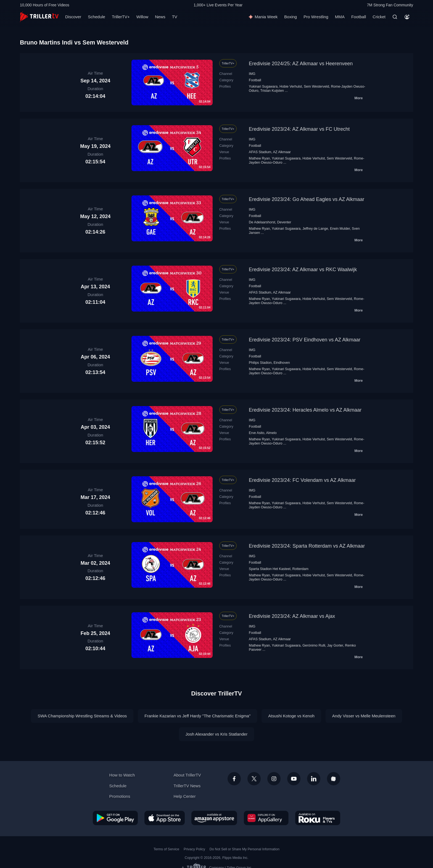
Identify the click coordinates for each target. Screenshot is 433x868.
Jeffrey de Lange (315, 229)
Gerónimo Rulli (314, 645)
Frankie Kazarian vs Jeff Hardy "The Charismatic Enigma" (197, 716)
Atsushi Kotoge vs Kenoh (291, 716)
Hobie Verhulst (291, 87)
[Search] (395, 17)
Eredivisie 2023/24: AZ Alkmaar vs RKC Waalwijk (303, 270)
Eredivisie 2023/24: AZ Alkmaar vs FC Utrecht (299, 129)
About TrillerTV (187, 775)
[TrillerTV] (39, 17)
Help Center (184, 796)
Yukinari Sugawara (263, 87)
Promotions (120, 796)
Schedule (97, 17)
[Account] (407, 17)
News (160, 17)
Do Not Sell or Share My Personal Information (245, 849)
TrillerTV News (187, 786)
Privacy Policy (194, 849)
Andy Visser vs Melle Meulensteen (364, 716)
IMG (252, 74)
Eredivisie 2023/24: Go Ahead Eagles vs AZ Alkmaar (307, 199)
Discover (73, 17)
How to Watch (122, 775)
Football (359, 17)
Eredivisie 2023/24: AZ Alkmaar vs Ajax (292, 616)
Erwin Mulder (340, 229)
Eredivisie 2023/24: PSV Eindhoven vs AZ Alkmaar (305, 340)
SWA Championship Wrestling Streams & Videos (82, 716)
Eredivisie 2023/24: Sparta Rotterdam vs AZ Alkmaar (307, 546)
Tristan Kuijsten (272, 91)
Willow (142, 17)
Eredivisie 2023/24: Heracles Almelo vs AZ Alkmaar (305, 410)
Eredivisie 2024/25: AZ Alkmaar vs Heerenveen (301, 64)
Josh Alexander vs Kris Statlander (216, 734)
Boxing (291, 17)
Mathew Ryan (259, 158)
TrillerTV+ (121, 17)
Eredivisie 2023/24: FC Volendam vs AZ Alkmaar (302, 480)
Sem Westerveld (316, 87)
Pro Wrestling (316, 17)
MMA (340, 17)
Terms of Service (166, 849)
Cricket (379, 17)
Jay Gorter (335, 645)
